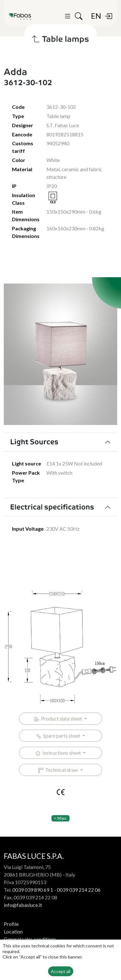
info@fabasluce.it (23, 905)
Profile (11, 924)
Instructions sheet (59, 753)
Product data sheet (59, 719)
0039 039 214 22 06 (79, 890)
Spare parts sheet (59, 736)
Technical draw (58, 770)
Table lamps (61, 39)
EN (96, 16)
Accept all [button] (61, 971)
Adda (15, 72)
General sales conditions (30, 939)
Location (13, 931)
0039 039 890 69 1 (33, 890)
